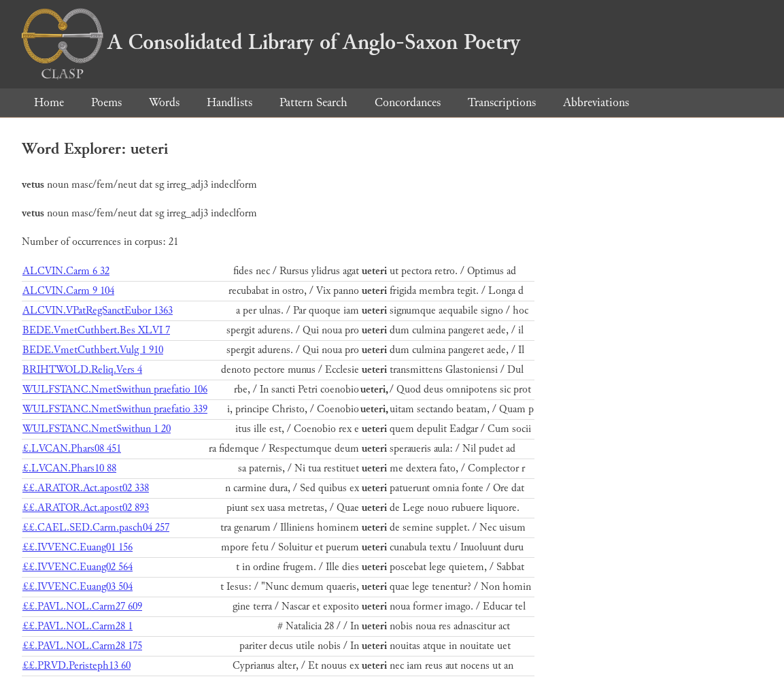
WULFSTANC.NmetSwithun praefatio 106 (115, 389)
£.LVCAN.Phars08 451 (72, 449)
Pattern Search (313, 102)
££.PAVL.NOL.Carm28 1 (78, 626)
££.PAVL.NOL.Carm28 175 (82, 646)
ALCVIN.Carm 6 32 (66, 271)
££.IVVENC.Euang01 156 (78, 547)
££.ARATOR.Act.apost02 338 (86, 488)
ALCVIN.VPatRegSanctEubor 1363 (98, 311)
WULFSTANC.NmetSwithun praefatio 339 (115, 409)
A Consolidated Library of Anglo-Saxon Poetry (271, 42)
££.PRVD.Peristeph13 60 (76, 666)
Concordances (408, 102)
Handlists (229, 102)
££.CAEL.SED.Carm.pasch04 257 (96, 528)
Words (164, 102)
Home (49, 102)
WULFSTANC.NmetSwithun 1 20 (97, 429)
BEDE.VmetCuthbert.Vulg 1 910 (93, 350)
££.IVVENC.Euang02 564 (78, 567)
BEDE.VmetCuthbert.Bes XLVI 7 (96, 330)
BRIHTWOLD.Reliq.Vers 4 (82, 370)
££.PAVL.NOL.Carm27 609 (82, 607)
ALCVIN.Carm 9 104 (68, 291)
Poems (106, 102)
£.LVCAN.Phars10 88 (69, 468)
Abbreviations (596, 102)
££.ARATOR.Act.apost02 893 (86, 508)
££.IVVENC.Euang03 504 (78, 587)
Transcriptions (502, 102)
